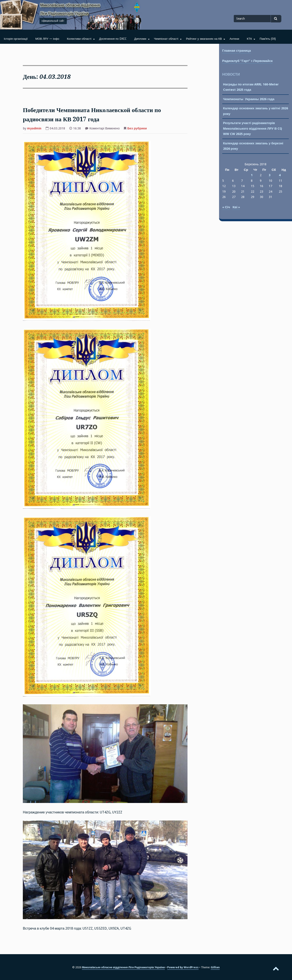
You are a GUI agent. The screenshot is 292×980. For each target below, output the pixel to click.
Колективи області (79, 39)
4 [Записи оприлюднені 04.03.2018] (280, 175)
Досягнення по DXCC (113, 39)
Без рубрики (137, 128)
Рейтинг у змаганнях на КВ (204, 39)
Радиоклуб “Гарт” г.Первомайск (247, 61)
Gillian (215, 967)
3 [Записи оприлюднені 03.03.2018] (270, 175)
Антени (234, 39)
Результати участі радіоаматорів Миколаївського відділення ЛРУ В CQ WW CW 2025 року (253, 128)
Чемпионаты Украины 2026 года (249, 99)
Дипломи (140, 39)
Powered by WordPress (183, 967)
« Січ (226, 207)
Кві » (236, 207)
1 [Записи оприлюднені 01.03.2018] (252, 175)
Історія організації (16, 39)
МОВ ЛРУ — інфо (47, 39)
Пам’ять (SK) (268, 39)
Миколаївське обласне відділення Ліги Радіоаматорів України (123, 967)
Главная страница (237, 51)
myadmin (34, 128)
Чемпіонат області (166, 39)
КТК (249, 39)
